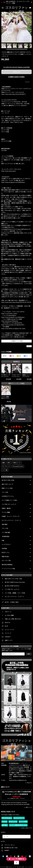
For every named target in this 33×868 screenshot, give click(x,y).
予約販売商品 (6, 536)
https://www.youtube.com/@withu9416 (13, 325)
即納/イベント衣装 (7, 488)
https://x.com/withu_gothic (9, 314)
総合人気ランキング (7, 484)
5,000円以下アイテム (8, 496)
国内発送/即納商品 (7, 565)
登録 (29, 654)
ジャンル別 (5, 492)
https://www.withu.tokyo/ (9, 171)
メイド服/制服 (6, 532)
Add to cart (16, 72)
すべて (5, 356)
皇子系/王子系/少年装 (8, 480)
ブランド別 (5, 528)
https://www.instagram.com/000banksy (13, 317)
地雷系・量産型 (6, 508)
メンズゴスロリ (6, 545)
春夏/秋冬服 (5, 557)
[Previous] (2, 27)
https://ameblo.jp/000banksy (10, 321)
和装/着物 (5, 524)
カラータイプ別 (6, 561)
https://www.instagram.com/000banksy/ (13, 182)
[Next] (31, 27)
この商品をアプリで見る (16, 341)
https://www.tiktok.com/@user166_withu (13, 329)
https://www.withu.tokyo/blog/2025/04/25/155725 (16, 302)
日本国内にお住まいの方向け (16, 77)
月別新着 (4, 549)
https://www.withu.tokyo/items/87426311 (14, 94)
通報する (29, 346)
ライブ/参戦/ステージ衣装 (9, 500)
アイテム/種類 (6, 512)
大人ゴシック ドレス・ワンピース (11, 520)
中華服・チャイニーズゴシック (11, 516)
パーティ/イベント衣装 (8, 569)
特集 (3, 540)
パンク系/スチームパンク (9, 504)
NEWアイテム (6, 553)
